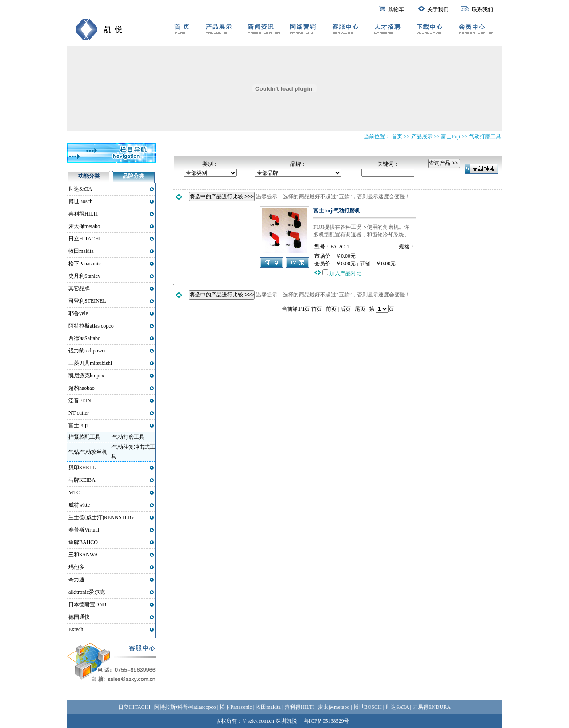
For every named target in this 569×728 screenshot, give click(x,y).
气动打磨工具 (485, 136)
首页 (317, 309)
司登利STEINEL (87, 301)
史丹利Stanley (84, 276)
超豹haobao (82, 388)
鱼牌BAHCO (83, 542)
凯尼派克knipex (86, 376)
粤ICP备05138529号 (327, 721)
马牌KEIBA (82, 480)
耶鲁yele (78, 313)
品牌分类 (133, 176)
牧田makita (81, 251)
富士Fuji (451, 136)
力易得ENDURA (432, 707)
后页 (345, 309)
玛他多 (76, 567)
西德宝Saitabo (84, 338)
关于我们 (433, 9)
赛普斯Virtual (84, 530)
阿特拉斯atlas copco (91, 326)
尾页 (360, 309)
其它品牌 (79, 288)
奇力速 (76, 580)
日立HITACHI (84, 239)
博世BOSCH (368, 707)
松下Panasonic (85, 264)
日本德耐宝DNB (87, 604)
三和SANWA (83, 555)
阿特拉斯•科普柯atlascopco (185, 707)
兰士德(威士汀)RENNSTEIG (101, 517)
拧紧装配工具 (84, 437)
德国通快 (79, 617)
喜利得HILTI (83, 214)
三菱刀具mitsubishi (90, 363)
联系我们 (477, 9)
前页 (331, 309)
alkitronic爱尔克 (87, 592)
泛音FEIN (80, 400)
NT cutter (79, 413)
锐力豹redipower (87, 351)
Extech (76, 629)
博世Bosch (80, 201)
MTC (74, 492)
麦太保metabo (84, 226)
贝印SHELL (82, 468)
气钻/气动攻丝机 (88, 452)
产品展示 (422, 136)
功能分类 (89, 176)
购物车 (391, 9)
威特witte (79, 505)
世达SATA (80, 189)
